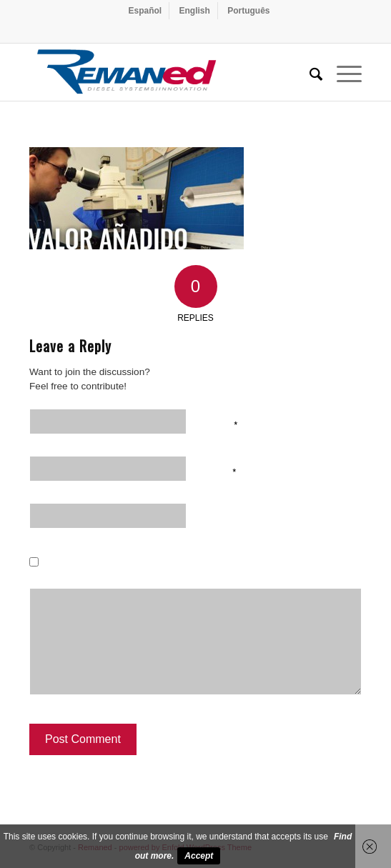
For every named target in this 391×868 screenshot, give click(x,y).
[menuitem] (145, 11)
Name (221, 424)
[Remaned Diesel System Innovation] (162, 72)
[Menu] (342, 72)
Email (220, 471)
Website (224, 518)
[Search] (309, 72)
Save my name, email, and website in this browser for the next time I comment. (211, 575)
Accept (199, 856)
